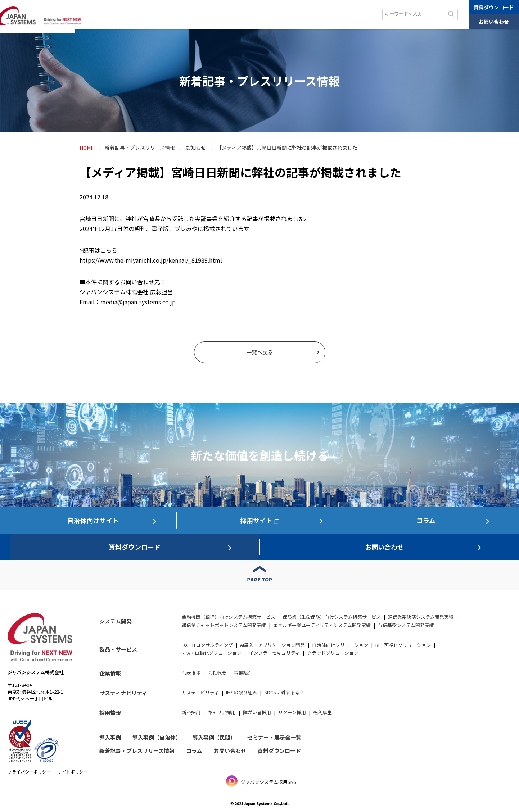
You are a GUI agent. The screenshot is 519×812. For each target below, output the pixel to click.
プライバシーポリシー (29, 772)
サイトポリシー (73, 772)
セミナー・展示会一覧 (274, 737)
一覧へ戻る (260, 352)
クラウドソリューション (333, 653)
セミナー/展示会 (222, 14)
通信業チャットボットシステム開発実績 (224, 625)
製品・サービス (147, 14)
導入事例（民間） (214, 737)
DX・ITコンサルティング (207, 645)
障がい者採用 (257, 712)
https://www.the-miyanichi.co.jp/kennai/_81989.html (151, 260)
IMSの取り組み (242, 692)
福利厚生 (322, 712)
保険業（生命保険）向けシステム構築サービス (332, 617)
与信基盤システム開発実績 (406, 625)
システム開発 (105, 14)
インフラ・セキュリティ (274, 653)
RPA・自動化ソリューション (212, 653)
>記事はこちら (98, 250)
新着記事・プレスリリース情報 (140, 148)
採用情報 (361, 14)
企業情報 (259, 14)
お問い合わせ (494, 22)
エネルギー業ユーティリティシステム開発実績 (322, 625)
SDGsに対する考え (284, 692)
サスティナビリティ (123, 693)
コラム (335, 14)
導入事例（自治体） (157, 737)
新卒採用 (191, 712)
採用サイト (256, 520)
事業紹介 (243, 673)
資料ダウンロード (494, 7)
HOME (87, 148)
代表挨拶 (191, 673)
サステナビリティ (298, 14)
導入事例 (184, 14)
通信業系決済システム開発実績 (421, 617)
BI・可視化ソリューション (403, 645)
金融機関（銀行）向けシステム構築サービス (229, 617)
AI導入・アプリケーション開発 (272, 645)
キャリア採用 (222, 712)
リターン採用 (292, 712)
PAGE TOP (260, 580)
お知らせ (196, 148)
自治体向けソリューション (340, 645)
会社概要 (217, 673)
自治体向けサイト (93, 520)
